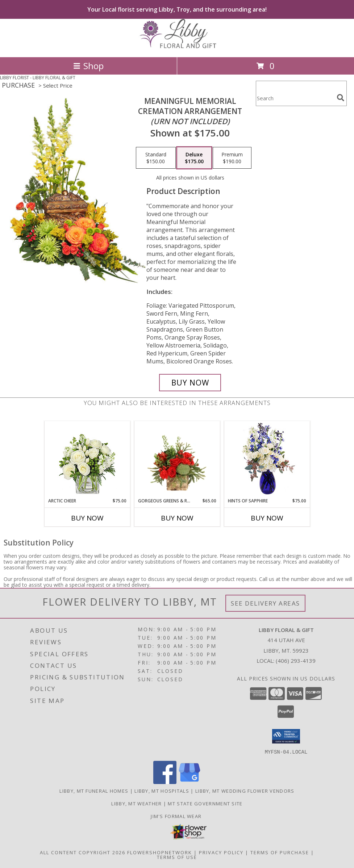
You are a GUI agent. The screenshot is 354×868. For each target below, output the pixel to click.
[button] (286, 736)
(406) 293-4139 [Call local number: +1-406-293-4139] (296, 661)
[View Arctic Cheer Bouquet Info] (87, 460)
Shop (88, 66)
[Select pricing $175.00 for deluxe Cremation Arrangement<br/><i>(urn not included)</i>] (194, 158)
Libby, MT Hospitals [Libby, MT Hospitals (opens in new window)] (162, 791)
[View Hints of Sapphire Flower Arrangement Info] (267, 460)
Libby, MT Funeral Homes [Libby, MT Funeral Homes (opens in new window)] (94, 791)
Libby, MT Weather (136, 803)
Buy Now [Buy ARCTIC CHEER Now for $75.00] (87, 518)
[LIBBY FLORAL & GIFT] (177, 47)
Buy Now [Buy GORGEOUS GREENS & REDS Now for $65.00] (177, 518)
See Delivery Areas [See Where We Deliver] (265, 603)
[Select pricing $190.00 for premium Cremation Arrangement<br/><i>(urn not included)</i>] (232, 158)
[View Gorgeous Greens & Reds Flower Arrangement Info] (177, 459)
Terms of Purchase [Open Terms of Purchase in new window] (280, 852)
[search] (341, 98)
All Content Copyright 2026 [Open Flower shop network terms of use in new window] (83, 852)
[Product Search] (295, 98)
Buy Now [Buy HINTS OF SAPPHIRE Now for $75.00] (267, 518)
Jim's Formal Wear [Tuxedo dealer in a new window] (177, 816)
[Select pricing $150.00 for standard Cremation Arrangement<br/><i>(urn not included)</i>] (156, 158)
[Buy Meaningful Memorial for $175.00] (190, 383)
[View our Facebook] (165, 782)
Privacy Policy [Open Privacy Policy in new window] (221, 852)
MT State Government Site (205, 803)
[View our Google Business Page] (190, 782)
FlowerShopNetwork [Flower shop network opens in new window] (160, 852)
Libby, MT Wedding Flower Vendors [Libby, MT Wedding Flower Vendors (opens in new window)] (245, 791)
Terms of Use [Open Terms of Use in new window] (177, 857)
